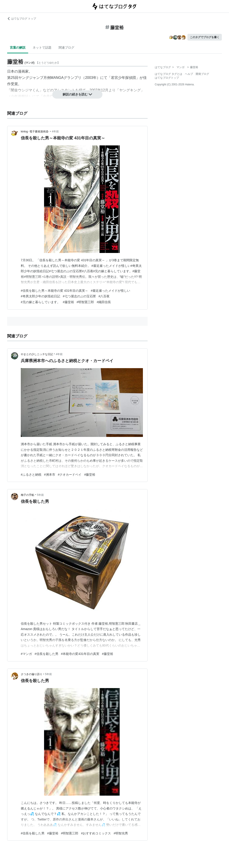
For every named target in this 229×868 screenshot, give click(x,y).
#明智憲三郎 (85, 302)
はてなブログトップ (167, 78)
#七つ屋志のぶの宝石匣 (79, 296)
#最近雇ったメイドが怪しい (110, 291)
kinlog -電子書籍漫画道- (35, 132)
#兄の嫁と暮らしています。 (40, 302)
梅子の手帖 (28, 495)
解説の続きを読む (77, 94)
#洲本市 (50, 475)
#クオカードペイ (70, 475)
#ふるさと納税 (31, 475)
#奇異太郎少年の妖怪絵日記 (40, 296)
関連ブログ (66, 48)
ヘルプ (189, 74)
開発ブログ (202, 74)
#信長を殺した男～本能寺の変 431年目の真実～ (54, 291)
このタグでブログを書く (205, 37)
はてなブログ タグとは (169, 74)
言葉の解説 (18, 48)
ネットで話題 (42, 48)
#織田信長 (104, 302)
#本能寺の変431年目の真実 (80, 654)
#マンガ (26, 654)
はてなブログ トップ (22, 19)
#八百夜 (104, 296)
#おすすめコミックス (96, 833)
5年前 (40, 495)
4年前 (55, 132)
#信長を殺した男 (47, 654)
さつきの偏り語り (32, 674)
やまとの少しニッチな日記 (37, 354)
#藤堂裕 (68, 302)
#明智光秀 (121, 833)
